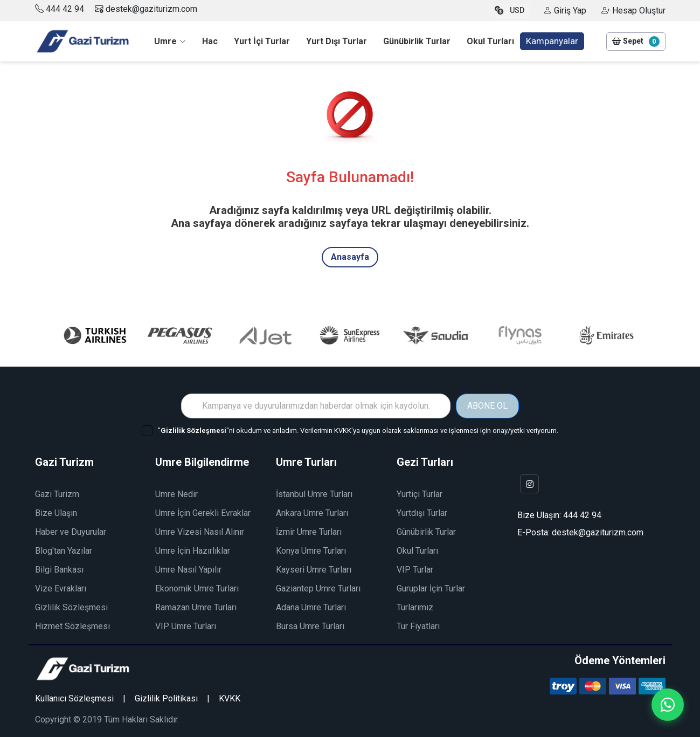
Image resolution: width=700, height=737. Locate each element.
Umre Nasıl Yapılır (188, 570)
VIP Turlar (415, 570)
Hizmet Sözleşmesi (72, 626)
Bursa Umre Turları (310, 626)
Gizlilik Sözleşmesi (71, 607)
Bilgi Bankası (59, 570)
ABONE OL (487, 406)
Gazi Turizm (57, 494)
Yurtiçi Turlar (420, 494)
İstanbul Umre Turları (314, 494)
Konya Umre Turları (311, 551)
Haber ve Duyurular (71, 532)
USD (510, 10)
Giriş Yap (565, 11)
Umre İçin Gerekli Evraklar (203, 513)
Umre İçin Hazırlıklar (193, 551)
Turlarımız (415, 607)
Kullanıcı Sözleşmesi (74, 698)
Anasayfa (350, 257)
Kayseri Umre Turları (314, 570)
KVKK (230, 698)
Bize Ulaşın (56, 513)
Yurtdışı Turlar (422, 513)
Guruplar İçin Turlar (431, 588)
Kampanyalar (552, 41)
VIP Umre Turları (186, 626)
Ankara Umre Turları (312, 513)
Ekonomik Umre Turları (197, 588)
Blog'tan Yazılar (64, 551)
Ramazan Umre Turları (196, 607)
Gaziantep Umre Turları (318, 588)
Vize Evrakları (61, 588)
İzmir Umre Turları (309, 532)
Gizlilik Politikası (166, 698)
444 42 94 (65, 9)
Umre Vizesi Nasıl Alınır (200, 532)
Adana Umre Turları (311, 607)
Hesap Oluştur (633, 11)
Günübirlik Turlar (426, 532)
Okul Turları (417, 551)
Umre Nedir (176, 494)
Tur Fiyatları (418, 626)
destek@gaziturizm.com (146, 9)
